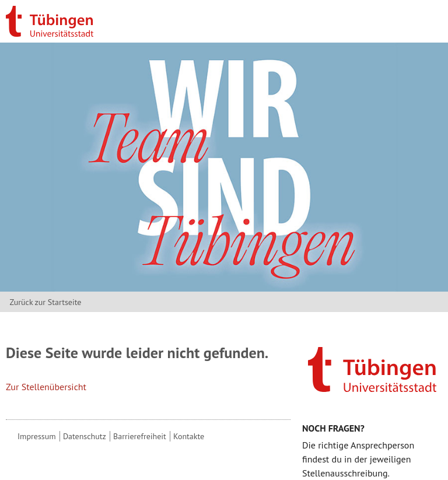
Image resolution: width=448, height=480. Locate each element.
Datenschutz (85, 436)
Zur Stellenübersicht (46, 387)
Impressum (37, 436)
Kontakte (189, 436)
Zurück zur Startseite (45, 302)
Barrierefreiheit (140, 436)
